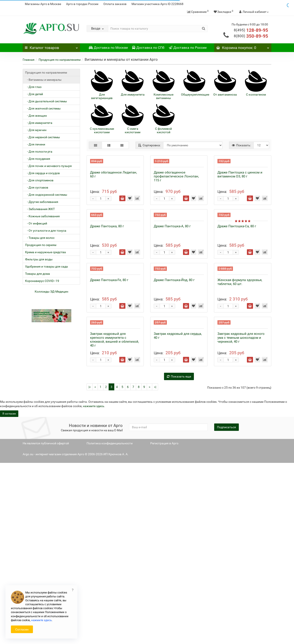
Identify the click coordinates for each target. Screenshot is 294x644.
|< (90, 568)
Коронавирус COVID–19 (42, 281)
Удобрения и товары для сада (46, 266)
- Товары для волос (40, 238)
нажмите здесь (94, 587)
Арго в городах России (82, 4)
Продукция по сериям (41, 245)
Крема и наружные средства (45, 252)
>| (155, 568)
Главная (29, 60)
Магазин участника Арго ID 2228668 (157, 4)
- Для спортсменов (39, 180)
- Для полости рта (39, 152)
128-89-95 (251, 30)
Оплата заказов (115, 4)
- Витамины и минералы (43, 80)
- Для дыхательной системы (46, 101)
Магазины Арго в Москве (43, 4)
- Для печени (35, 144)
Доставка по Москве (108, 48)
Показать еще (179, 558)
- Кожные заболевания (42, 216)
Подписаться (226, 608)
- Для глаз (33, 87)
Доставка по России (188, 48)
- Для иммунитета (39, 123)
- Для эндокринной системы (46, 195)
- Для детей (34, 94)
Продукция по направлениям (60, 60)
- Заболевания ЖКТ (40, 209)
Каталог (51, 47)
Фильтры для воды (39, 259)
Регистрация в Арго (164, 624)
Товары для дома (38, 274)
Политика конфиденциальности (110, 624)
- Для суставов (37, 187)
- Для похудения (38, 159)
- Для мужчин (36, 130)
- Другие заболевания (42, 202)
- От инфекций (36, 223)
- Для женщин (36, 116)
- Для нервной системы (43, 137)
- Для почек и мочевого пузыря (48, 166)
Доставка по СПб (148, 48)
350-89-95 (251, 36)
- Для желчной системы (43, 108)
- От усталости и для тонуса (46, 231)
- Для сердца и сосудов (42, 173)
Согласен (22, 629)
